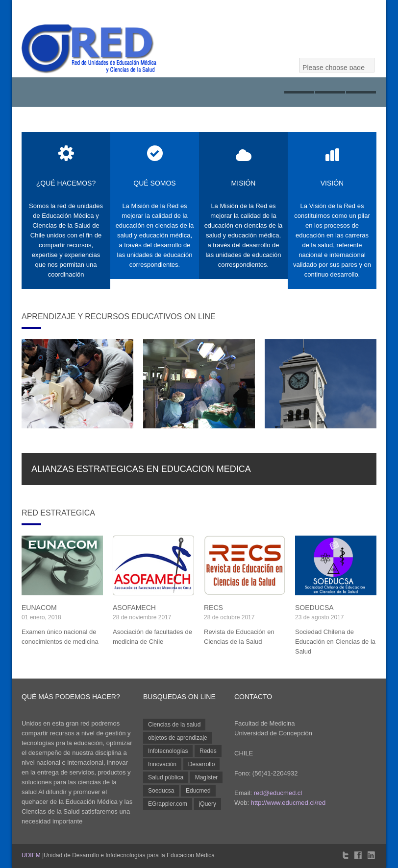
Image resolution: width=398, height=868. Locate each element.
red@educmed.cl (278, 793)
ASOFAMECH (134, 608)
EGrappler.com (168, 804)
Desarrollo (202, 764)
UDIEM (31, 855)
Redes (208, 751)
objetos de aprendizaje (178, 738)
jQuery (208, 804)
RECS (213, 608)
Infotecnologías (168, 751)
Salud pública (166, 777)
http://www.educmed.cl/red (288, 803)
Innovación (162, 764)
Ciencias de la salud (174, 725)
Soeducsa (161, 791)
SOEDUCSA (314, 608)
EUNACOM (39, 608)
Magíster (207, 777)
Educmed (198, 791)
